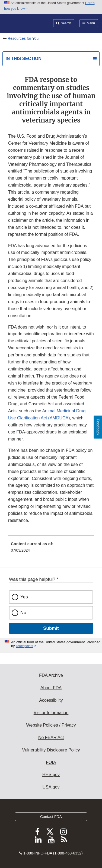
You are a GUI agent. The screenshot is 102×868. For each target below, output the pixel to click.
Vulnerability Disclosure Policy (51, 750)
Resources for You (23, 38)
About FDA (51, 688)
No (23, 613)
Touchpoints (24, 646)
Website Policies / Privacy (51, 725)
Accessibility (51, 700)
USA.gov (51, 787)
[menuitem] (51, 549)
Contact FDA (51, 817)
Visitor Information (51, 713)
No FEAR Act (51, 738)
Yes (24, 597)
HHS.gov (51, 775)
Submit (51, 628)
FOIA (51, 762)
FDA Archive (51, 675)
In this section (23, 59)
